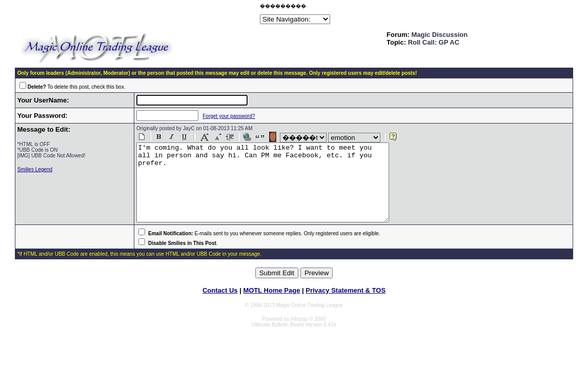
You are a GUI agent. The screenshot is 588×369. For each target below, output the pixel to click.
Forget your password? (222, 116)
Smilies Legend (35, 169)
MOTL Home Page (271, 306)
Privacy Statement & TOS (346, 306)
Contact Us (220, 306)
